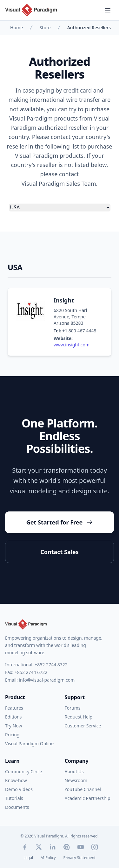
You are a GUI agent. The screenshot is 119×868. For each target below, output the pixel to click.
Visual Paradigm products (43, 118)
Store (45, 28)
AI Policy (48, 858)
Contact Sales (60, 552)
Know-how (16, 780)
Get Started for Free (60, 522)
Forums (73, 708)
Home (17, 28)
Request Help (79, 717)
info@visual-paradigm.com (47, 680)
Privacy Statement (80, 858)
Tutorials (14, 798)
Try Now (13, 726)
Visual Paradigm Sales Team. (60, 184)
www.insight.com (72, 345)
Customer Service (83, 726)
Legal (28, 858)
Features (14, 708)
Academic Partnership (88, 798)
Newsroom (76, 780)
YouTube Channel (83, 789)
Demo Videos (19, 789)
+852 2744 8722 (51, 665)
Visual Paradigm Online (29, 743)
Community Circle (23, 771)
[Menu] (108, 10)
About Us (74, 771)
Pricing (12, 735)
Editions (13, 717)
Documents (17, 807)
